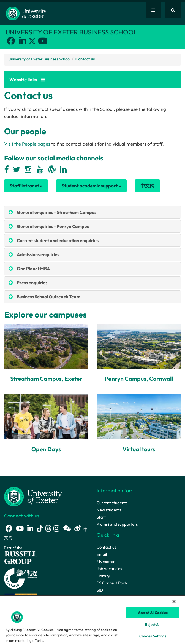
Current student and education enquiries (58, 240)
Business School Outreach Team (49, 297)
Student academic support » (91, 186)
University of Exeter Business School (39, 59)
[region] (92, 620)
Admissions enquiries (38, 254)
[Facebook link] (11, 41)
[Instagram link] (56, 528)
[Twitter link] (33, 42)
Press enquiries (32, 283)
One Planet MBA (33, 269)
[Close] (174, 602)
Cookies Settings (153, 636)
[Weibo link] (78, 528)
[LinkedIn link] (23, 41)
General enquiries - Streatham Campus (57, 212)
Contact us (106, 547)
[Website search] (173, 10)
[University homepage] (33, 496)
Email (102, 554)
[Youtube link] (43, 41)
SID (100, 590)
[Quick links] (153, 10)
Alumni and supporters (117, 524)
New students (109, 510)
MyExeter (106, 561)
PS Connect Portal (113, 583)
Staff (101, 517)
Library (103, 576)
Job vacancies (109, 569)
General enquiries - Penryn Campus (53, 226)
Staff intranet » (26, 186)
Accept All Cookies (153, 613)
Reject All (153, 624)
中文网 (147, 186)
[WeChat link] (67, 528)
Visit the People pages (27, 144)
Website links (27, 80)
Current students (112, 503)
